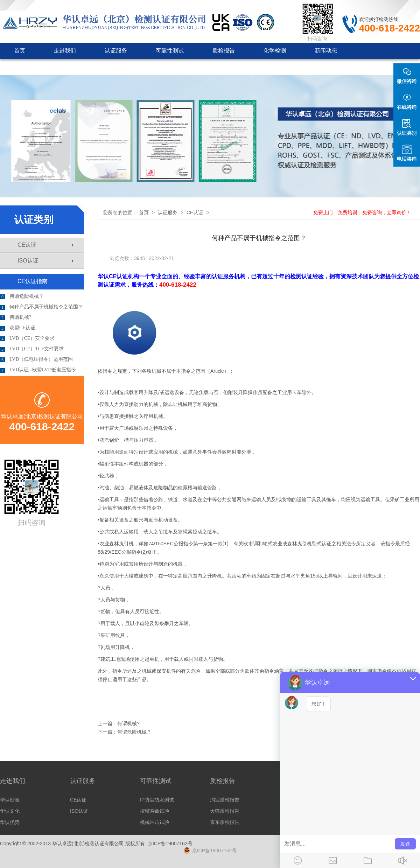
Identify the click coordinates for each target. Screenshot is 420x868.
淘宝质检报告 (225, 800)
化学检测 (275, 51)
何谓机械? (16, 317)
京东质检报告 (225, 822)
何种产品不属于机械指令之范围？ (41, 307)
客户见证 (99, 67)
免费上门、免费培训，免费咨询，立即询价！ (362, 212)
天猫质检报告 (225, 811)
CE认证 (45, 245)
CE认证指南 (33, 281)
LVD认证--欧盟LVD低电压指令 (38, 370)
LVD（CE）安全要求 (27, 338)
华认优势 (10, 822)
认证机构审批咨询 (37, 67)
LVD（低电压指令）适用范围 (37, 359)
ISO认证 (45, 261)
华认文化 (10, 811)
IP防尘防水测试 (157, 800)
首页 (20, 51)
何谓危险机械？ (22, 296)
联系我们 (150, 67)
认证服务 (116, 51)
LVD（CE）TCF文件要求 (32, 349)
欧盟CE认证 (18, 328)
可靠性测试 (170, 51)
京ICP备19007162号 (170, 843)
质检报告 (224, 51)
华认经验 (10, 800)
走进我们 (65, 51)
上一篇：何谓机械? (119, 723)
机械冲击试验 (155, 822)
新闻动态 (326, 51)
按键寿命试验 (155, 811)
